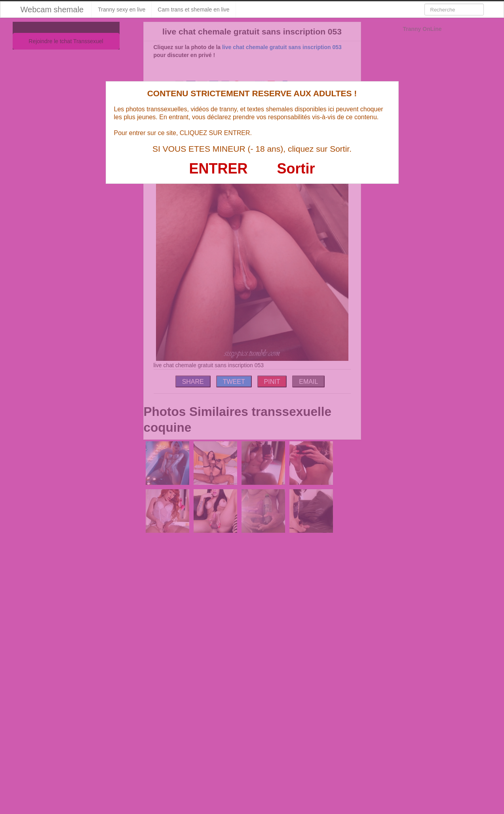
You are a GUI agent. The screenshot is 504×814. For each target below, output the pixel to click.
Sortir (296, 169)
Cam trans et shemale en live (193, 10)
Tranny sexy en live (122, 10)
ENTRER (219, 169)
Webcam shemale (52, 10)
